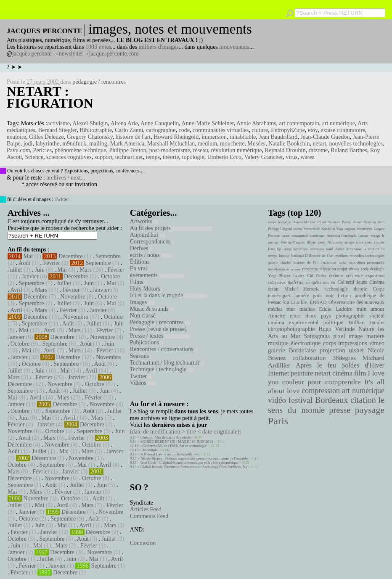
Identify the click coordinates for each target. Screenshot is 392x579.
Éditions (141, 262)
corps (330, 343)
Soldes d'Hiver (363, 365)
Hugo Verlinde (336, 329)
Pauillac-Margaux (293, 242)
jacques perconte (32, 54)
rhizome (318, 150)
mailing (98, 144)
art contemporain (299, 123)
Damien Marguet (304, 222)
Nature (366, 329)
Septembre (108, 256)
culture (260, 130)
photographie (350, 316)
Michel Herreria (302, 289)
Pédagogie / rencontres (160, 322)
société (377, 316)
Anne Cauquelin (160, 123)
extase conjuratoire (343, 130)
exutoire (16, 137)
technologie (336, 289)
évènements (157, 275)
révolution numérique (237, 150)
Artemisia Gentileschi (342, 236)
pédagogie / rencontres (99, 82)
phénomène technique (80, 150)
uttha (343, 262)
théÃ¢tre (296, 282)
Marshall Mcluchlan (171, 144)
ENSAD (318, 302)
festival (301, 400)
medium (207, 144)
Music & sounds (152, 309)
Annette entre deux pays (299, 316)
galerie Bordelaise (292, 350)
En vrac (140, 268)
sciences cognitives (69, 157)
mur (291, 309)
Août (24, 263)
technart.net (129, 157)
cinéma (342, 373)
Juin (40, 270)
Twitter (61, 199)
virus (291, 157)
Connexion (143, 543)
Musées (256, 144)
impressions (353, 343)
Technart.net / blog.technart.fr (167, 363)
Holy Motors (146, 289)
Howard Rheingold (176, 137)
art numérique (339, 123)
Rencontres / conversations (164, 349)
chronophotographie (291, 329)
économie (284, 222)
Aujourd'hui (148, 235)
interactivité (312, 229)
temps (152, 157)
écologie (377, 269)
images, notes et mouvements (170, 29)
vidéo (277, 400)
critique (379, 242)
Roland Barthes (349, 150)
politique (334, 322)
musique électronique (294, 343)
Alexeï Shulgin (90, 123)
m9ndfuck (74, 144)
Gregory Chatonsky (90, 137)
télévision (328, 269)
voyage (375, 236)
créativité (354, 275)
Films (138, 282)
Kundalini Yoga (332, 229)
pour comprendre (334, 382)
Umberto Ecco (224, 157)
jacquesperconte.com (114, 54)
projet (342, 269)
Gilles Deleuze (46, 137)
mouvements (234, 47)
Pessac (346, 222)
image (356, 336)
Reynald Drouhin (285, 150)
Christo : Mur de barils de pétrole (166, 437)
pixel (339, 336)
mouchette (232, 144)
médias (307, 309)
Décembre (71, 256)
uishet (356, 350)
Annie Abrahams (256, 123)
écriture (336, 275)
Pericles (42, 150)
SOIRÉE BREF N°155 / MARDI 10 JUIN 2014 (177, 442)
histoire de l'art (133, 137)
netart (320, 144)
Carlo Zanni (129, 130)
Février (51, 263)
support (103, 157)
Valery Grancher (264, 157)
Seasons (141, 356)
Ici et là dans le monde (169, 295)
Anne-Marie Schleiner (208, 123)
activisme (58, 123)
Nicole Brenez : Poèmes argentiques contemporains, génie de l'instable (194, 458)
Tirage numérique (295, 249)
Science (34, 157)
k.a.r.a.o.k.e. (295, 302)
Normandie (335, 242)
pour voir (323, 296)
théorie (171, 157)
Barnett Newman (364, 222)
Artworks (144, 221)
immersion (214, 137)
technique (329, 262)
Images (142, 302)
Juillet (15, 270)
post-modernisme (170, 150)
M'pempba (151, 450)
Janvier (30, 276)
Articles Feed (146, 509)
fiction (344, 296)
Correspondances (152, 242)
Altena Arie (124, 123)
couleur (293, 382)
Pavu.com (19, 150)
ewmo (298, 229)
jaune (322, 242)
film (360, 373)
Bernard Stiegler (58, 130)
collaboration (309, 358)
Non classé (144, 316)
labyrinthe (47, 144)
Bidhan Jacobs (366, 322)
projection (332, 350)
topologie (193, 157)
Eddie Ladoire (336, 309)
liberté (311, 242)
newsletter (71, 54)
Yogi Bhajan (279, 276)
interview (317, 249)
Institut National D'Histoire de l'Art (306, 256)
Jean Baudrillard (278, 137)
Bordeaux (332, 400)
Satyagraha (317, 336)
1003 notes (98, 47)
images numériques (358, 242)
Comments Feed (149, 516)
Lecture (363, 236)
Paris (278, 421)
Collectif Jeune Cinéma (361, 282)
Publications (147, 342)
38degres (344, 358)
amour (377, 309)
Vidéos (143, 383)
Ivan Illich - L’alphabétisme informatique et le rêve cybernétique (189, 463)
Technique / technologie (162, 369)
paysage (370, 410)
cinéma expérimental (293, 322)
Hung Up (274, 249)
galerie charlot (279, 262)
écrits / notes (151, 255)
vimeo (377, 343)
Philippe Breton (127, 150)
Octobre (110, 276)
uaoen (285, 236)
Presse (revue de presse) (159, 329)
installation (276, 269)
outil (330, 249)
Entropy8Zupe (288, 130)
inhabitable (243, 137)
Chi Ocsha (317, 276)
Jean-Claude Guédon (325, 137)
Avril (16, 290)
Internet (278, 373)
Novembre (73, 297)
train (362, 309)
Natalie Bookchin (289, 144)
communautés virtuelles (221, 130)
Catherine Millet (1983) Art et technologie (175, 446)
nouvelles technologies (356, 144)
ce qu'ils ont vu (320, 282)
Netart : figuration (50, 97)
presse (340, 410)
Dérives (141, 248)
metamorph (364, 229)
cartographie (161, 130)
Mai (28, 256)
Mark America (127, 144)
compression (321, 391)
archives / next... (66, 178)
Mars (86, 270)
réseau (201, 150)
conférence (317, 236)
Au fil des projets (171, 228)
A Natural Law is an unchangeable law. (170, 454)
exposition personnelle (367, 262)
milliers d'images (158, 47)
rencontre (310, 269)
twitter (299, 276)
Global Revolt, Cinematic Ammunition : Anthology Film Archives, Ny (194, 467)
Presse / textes (160, 336)
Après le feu (316, 365)
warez (307, 157)
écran (273, 289)
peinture (302, 373)
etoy (313, 130)
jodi (28, 144)
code (184, 130)
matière (375, 336)
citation (363, 400)
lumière (302, 296)
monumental (300, 236)
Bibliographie (96, 130)
